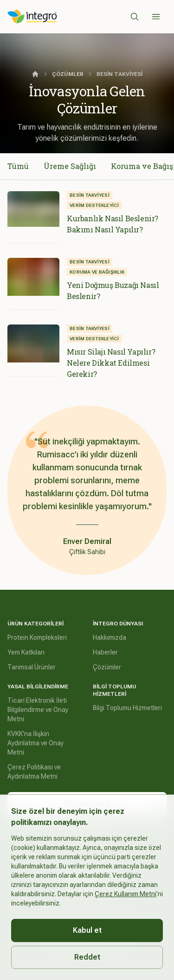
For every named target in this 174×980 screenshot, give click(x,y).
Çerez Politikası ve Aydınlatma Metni (34, 772)
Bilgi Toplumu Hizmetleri (127, 708)
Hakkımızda (110, 637)
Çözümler (107, 667)
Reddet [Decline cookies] (87, 957)
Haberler (105, 652)
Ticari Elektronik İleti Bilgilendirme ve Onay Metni (38, 710)
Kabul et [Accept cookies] (87, 930)
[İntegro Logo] (32, 17)
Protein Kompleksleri (37, 637)
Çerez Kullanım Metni (126, 894)
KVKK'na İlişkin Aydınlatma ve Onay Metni (35, 743)
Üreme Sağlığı (70, 166)
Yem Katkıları (26, 652)
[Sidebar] (156, 17)
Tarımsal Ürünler (32, 667)
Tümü (18, 166)
